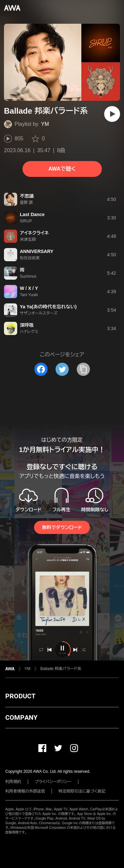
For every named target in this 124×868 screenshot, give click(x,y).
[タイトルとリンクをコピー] (83, 369)
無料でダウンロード (62, 527)
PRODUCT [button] (20, 696)
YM (45, 124)
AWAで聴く (62, 169)
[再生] (112, 114)
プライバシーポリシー (53, 782)
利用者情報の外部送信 (25, 791)
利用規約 (13, 782)
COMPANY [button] (21, 717)
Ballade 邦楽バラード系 (61, 669)
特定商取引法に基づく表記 (82, 791)
